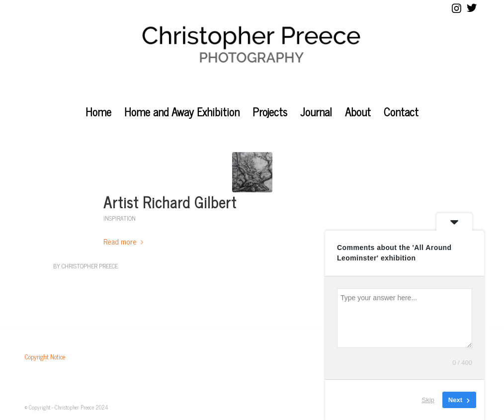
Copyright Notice (45, 357)
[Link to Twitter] (472, 7)
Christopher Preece (90, 266)
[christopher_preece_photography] (252, 57)
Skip (428, 400)
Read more (125, 241)
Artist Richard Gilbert (170, 202)
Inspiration (120, 218)
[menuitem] (98, 112)
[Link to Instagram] (457, 7)
